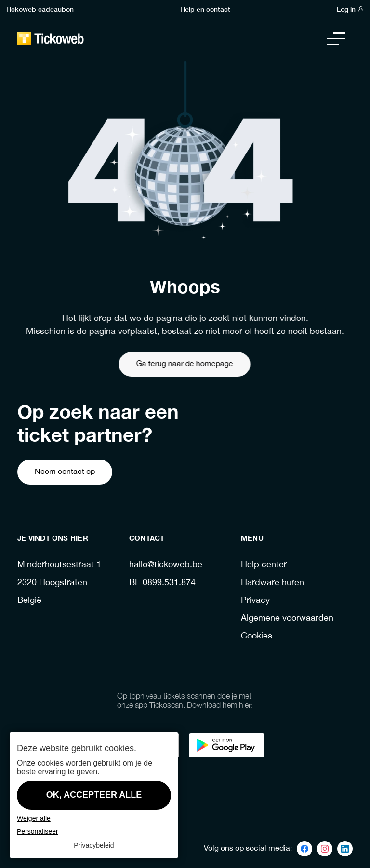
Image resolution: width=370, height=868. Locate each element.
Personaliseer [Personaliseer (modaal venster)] (38, 831)
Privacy (255, 601)
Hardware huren (272, 583)
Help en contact (205, 9)
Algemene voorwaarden (287, 619)
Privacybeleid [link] (94, 845)
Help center (264, 565)
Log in (350, 9)
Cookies (257, 636)
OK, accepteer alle (94, 795)
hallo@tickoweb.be (166, 565)
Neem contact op (65, 472)
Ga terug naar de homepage (165, 364)
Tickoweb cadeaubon (40, 9)
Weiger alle (34, 818)
